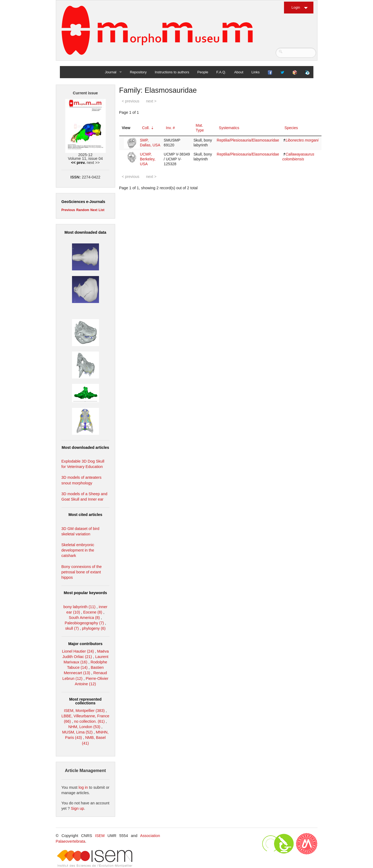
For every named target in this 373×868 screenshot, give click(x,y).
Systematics (229, 128)
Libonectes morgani (302, 140)
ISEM (100, 836)
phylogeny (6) (94, 628)
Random (83, 210)
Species (291, 128)
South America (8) (84, 618)
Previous (68, 210)
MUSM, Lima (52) (78, 732)
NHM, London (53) (84, 727)
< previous (131, 101)
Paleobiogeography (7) (84, 623)
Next (94, 210)
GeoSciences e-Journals (83, 202)
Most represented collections (85, 701)
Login (296, 7)
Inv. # (170, 128)
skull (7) (72, 628)
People (203, 72)
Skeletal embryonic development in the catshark (78, 550)
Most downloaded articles (85, 447)
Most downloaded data (85, 232)
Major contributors (85, 644)
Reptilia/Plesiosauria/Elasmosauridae (248, 140)
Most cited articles (85, 515)
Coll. (146, 128)
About (239, 72)
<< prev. (78, 163)
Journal (111, 72)
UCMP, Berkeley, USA (148, 159)
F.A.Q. (221, 72)
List (102, 210)
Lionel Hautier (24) (78, 651)
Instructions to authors (172, 72)
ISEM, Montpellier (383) (84, 711)
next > (151, 101)
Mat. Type (200, 128)
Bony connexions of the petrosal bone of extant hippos (82, 572)
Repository (138, 72)
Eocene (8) (93, 612)
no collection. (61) (90, 721)
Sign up (78, 808)
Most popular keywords (85, 593)
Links (255, 72)
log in (83, 787)
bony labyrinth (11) (79, 607)
